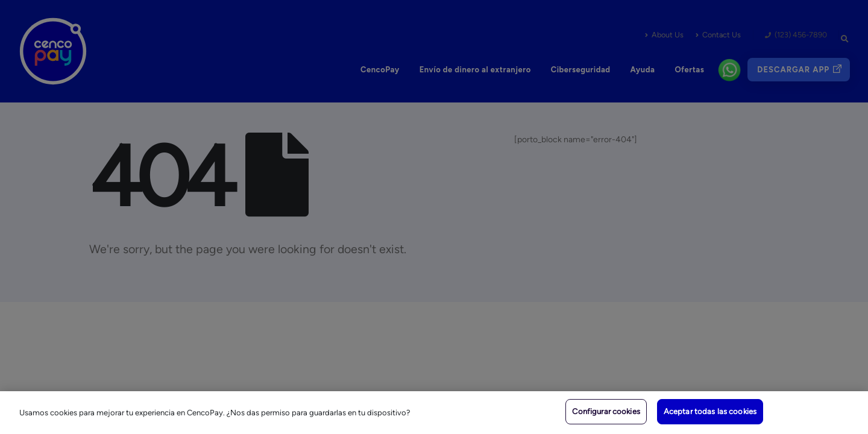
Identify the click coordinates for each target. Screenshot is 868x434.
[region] (434, 413)
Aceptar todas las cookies (710, 411)
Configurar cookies (606, 411)
